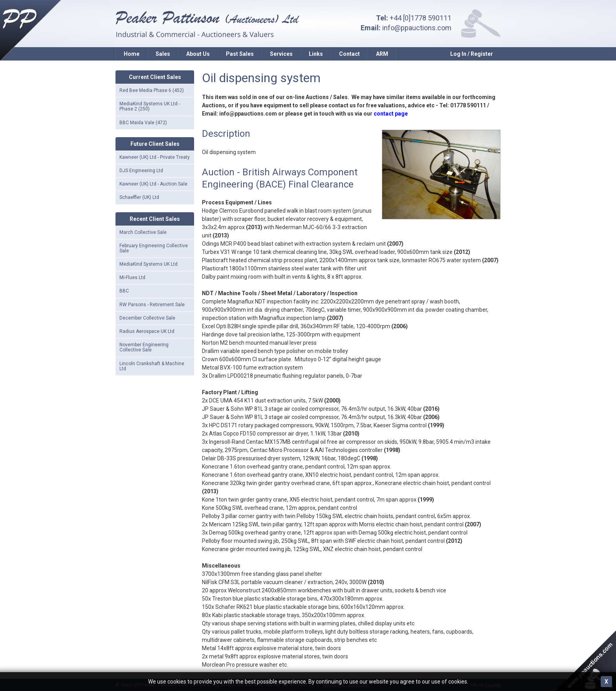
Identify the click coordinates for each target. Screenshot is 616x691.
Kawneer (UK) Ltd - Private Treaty (155, 157)
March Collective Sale (143, 232)
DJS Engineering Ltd (141, 171)
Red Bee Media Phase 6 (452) (152, 90)
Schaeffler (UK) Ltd (139, 197)
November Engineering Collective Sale (144, 347)
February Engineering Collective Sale (154, 248)
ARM (382, 54)
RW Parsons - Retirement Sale (152, 305)
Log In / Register (472, 54)
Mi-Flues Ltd (132, 278)
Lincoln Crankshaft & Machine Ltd (152, 366)
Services (281, 54)
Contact (349, 54)
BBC (124, 291)
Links (316, 54)
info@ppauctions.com (417, 28)
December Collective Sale (147, 318)
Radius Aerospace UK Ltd (147, 331)
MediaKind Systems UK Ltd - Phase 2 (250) (150, 106)
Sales (163, 54)
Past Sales (240, 54)
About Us (198, 54)
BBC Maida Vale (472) (143, 123)
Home (132, 54)
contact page (391, 114)
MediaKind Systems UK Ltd (148, 264)
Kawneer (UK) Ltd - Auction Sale (153, 184)
